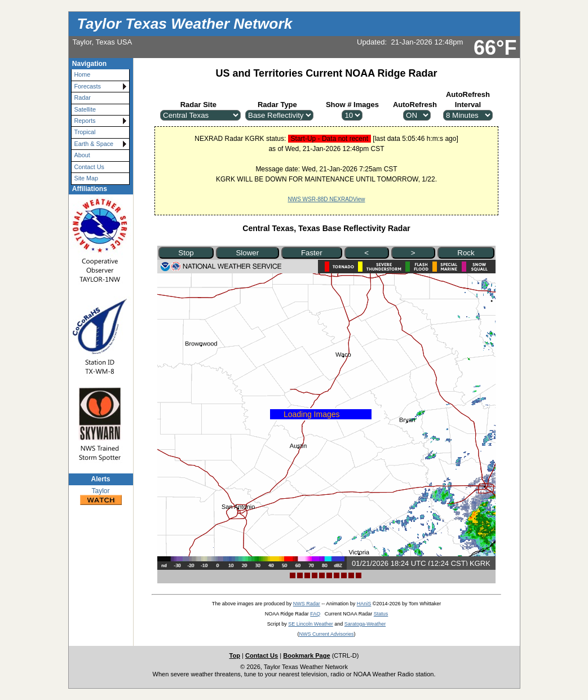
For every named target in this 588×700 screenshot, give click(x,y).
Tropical (85, 132)
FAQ (315, 614)
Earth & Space (94, 144)
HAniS (364, 604)
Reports (85, 121)
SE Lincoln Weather (310, 624)
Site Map (87, 178)
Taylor (101, 497)
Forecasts (88, 86)
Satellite (85, 109)
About (82, 155)
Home (83, 74)
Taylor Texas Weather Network (185, 24)
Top (235, 655)
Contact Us (89, 167)
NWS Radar (307, 604)
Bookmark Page (306, 655)
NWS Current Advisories (326, 634)
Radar (83, 98)
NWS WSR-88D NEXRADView (326, 199)
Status (381, 614)
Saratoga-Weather (365, 624)
